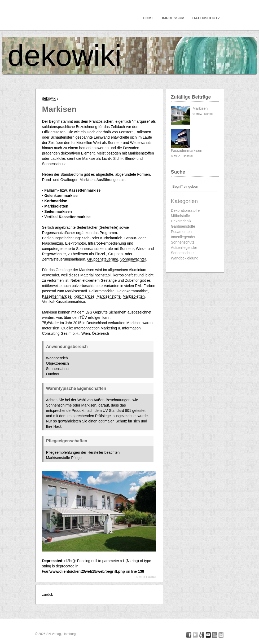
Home (148, 18)
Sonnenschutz (54, 164)
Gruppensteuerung (103, 259)
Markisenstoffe (109, 296)
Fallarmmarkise (102, 291)
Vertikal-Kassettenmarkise (64, 302)
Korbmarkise (84, 296)
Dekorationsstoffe (185, 210)
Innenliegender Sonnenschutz (183, 240)
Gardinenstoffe (183, 226)
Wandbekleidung (185, 258)
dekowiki (65, 56)
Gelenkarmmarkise (132, 291)
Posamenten (181, 232)
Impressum (173, 18)
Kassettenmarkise (57, 296)
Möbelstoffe (181, 216)
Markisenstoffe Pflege (64, 458)
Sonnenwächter (133, 259)
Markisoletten (134, 296)
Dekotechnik (181, 221)
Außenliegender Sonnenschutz (184, 250)
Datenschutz (206, 18)
